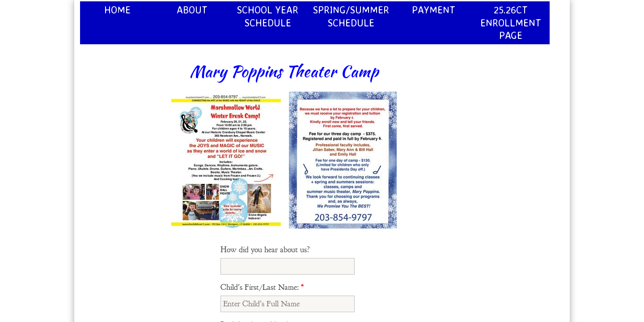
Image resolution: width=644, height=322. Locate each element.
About (192, 10)
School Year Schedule (267, 16)
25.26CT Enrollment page (511, 22)
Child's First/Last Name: (262, 287)
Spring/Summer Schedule (351, 16)
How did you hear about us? (265, 250)
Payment (434, 10)
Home (117, 10)
